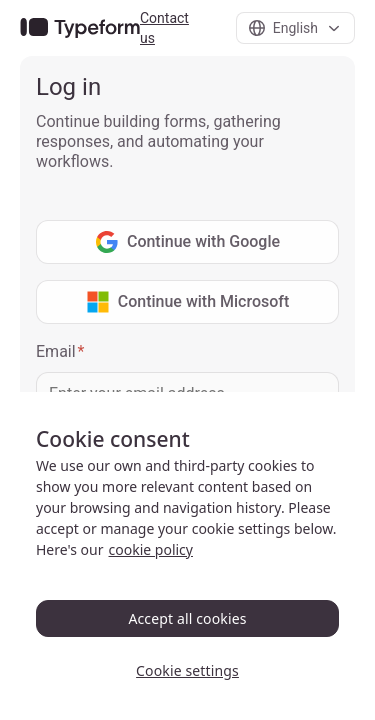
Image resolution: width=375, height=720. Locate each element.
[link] (80, 28)
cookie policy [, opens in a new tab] (151, 549)
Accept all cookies (187, 618)
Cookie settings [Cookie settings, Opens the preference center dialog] (187, 670)
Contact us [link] (164, 28)
